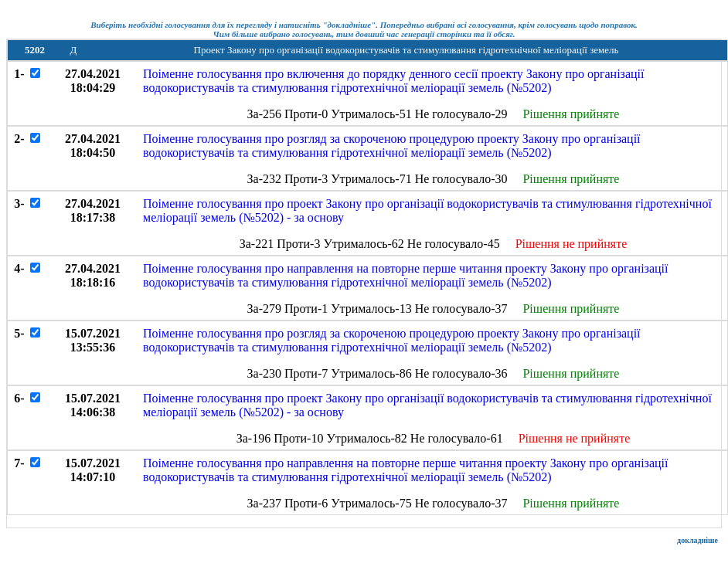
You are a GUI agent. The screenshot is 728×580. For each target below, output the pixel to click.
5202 (35, 50)
